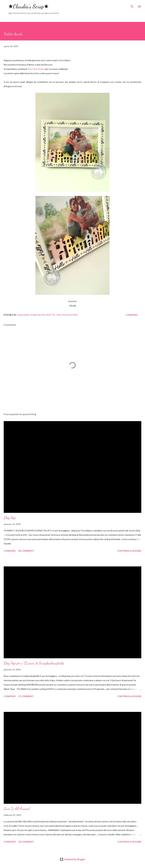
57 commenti (26, 696)
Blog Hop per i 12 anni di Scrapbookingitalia (34, 663)
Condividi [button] (132, 315)
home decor (38, 315)
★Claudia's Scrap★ (28, 6)
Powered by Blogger (72, 859)
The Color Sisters (36, 69)
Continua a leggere (129, 551)
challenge (23, 315)
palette (51, 315)
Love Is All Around (17, 809)
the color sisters (67, 315)
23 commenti (26, 842)
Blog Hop (10, 518)
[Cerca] (132, 6)
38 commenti (26, 551)
